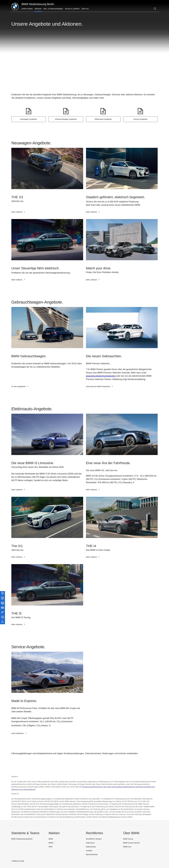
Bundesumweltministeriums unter (95, 787)
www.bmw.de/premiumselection (101, 376)
